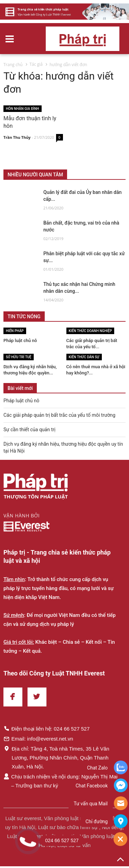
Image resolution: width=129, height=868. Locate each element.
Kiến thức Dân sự (84, 357)
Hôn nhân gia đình (23, 109)
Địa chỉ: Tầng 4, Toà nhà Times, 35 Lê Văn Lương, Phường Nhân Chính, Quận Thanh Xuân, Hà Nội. (56, 757)
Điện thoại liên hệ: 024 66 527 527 (47, 728)
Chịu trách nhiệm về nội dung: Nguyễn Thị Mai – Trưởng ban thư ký (61, 781)
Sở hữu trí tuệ (19, 357)
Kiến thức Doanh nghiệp (90, 331)
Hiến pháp (15, 331)
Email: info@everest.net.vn (38, 738)
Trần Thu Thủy (17, 138)
